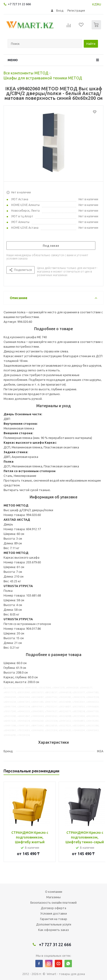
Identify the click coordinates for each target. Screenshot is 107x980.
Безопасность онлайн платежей (53, 903)
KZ (94, 4)
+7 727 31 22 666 (19, 4)
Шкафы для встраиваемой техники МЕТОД (43, 78)
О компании (54, 892)
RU (99, 4)
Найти (91, 44)
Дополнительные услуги (54, 924)
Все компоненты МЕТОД (26, 73)
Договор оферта (53, 908)
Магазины (53, 897)
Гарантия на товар (54, 919)
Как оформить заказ (53, 930)
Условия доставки (54, 913)
